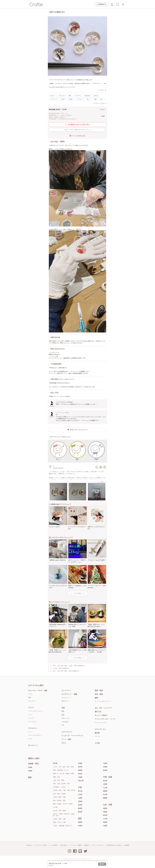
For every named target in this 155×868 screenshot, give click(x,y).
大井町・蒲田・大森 (59, 819)
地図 (103, 116)
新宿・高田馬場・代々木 (61, 770)
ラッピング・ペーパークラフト (73, 736)
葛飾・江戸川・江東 (59, 822)
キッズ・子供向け (101, 715)
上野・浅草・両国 (59, 780)
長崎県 (105, 812)
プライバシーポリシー (98, 845)
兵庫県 (105, 767)
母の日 (96, 96)
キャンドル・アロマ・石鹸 (38, 690)
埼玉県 (80, 774)
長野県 (80, 801)
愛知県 (80, 812)
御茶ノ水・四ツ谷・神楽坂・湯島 (63, 774)
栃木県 (80, 767)
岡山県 (105, 781)
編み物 (97, 733)
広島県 (105, 784)
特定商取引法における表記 (114, 845)
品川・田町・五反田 (59, 794)
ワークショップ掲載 (76, 845)
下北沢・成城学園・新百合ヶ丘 (63, 826)
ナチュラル (62, 96)
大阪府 (105, 763)
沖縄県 (105, 826)
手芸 (63, 708)
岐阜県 (80, 805)
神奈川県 (81, 781)
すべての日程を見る (77, 136)
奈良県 (105, 770)
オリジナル (78, 96)
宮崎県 (105, 822)
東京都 (55, 763)
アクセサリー (33, 728)
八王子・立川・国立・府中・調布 (63, 767)
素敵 (95, 99)
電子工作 (98, 712)
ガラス (64, 743)
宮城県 (30, 771)
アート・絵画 (66, 739)
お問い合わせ (64, 845)
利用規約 (86, 845)
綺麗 (70, 96)
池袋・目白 (57, 777)
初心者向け (88, 96)
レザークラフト (67, 732)
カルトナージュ (100, 729)
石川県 (80, 795)
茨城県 (80, 763)
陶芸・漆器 (99, 690)
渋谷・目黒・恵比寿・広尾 (61, 784)
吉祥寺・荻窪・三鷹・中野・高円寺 (64, 790)
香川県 (105, 795)
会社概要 (127, 845)
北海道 (30, 767)
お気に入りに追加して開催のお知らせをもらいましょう (84, 129)
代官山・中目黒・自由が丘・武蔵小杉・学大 (64, 815)
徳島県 (105, 791)
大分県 (105, 819)
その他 (97, 743)
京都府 (80, 826)
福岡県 (105, 808)
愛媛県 (105, 798)
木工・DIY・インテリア (103, 708)
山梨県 (80, 798)
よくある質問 (54, 845)
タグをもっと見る (100, 103)
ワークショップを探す (41, 845)
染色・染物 (99, 694)
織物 (96, 698)
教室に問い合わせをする (77, 430)
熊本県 (105, 815)
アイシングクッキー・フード (105, 719)
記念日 (63, 99)
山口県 (105, 788)
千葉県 (80, 777)
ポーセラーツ (33, 745)
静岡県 (80, 808)
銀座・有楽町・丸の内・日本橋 (63, 804)
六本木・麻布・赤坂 (59, 797)
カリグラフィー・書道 (69, 694)
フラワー (31, 708)
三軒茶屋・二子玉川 (59, 787)
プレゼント (80, 99)
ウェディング (54, 99)
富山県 (80, 791)
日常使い (71, 99)
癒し (102, 99)
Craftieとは (29, 845)
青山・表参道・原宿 (59, 800)
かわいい (53, 96)
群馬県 (80, 770)
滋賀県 (80, 822)
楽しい (89, 99)
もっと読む (102, 90)
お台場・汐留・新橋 (59, 811)
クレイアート (66, 690)
